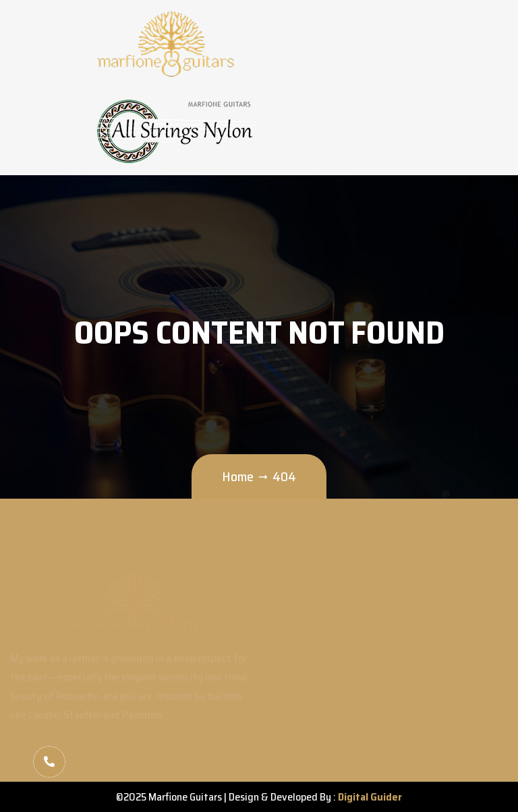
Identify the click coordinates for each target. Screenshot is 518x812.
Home (238, 476)
